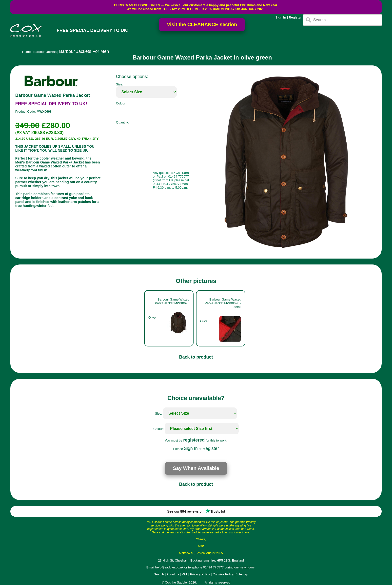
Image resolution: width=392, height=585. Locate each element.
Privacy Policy (200, 574)
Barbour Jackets (45, 52)
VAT (185, 574)
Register (295, 17)
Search (159, 574)
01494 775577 (213, 567)
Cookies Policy (223, 574)
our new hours (244, 567)
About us (173, 574)
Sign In (281, 17)
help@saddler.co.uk (169, 567)
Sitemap (242, 574)
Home (27, 52)
